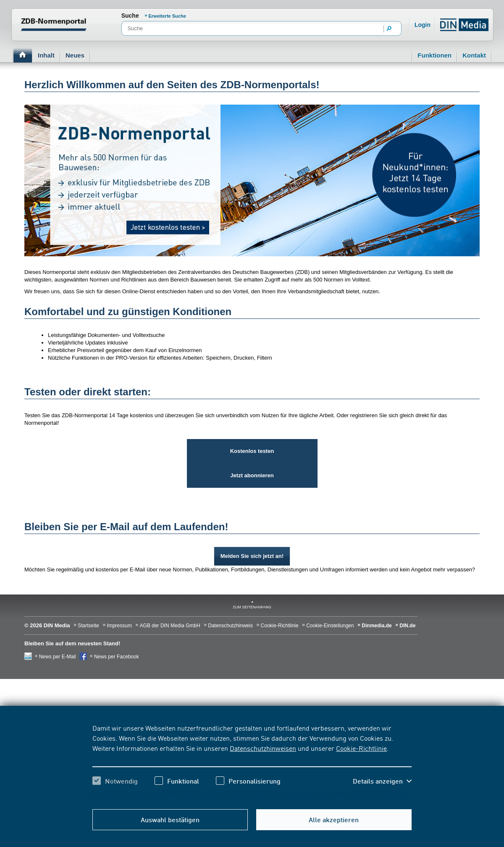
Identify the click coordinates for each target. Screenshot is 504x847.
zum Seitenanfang (252, 607)
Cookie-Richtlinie (361, 748)
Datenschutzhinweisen (263, 748)
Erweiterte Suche (167, 16)
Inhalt (46, 55)
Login (423, 25)
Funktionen (434, 55)
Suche (130, 16)
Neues (75, 55)
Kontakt (474, 55)
